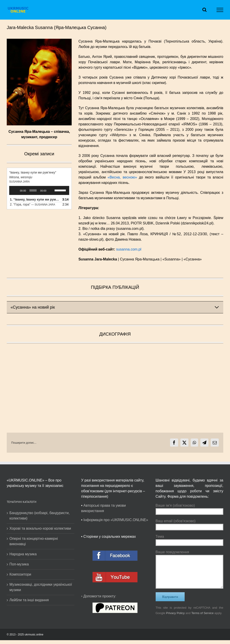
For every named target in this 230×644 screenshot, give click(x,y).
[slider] (33, 190)
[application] (39, 190)
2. (32, 204)
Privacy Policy (175, 613)
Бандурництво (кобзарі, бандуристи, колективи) (40, 516)
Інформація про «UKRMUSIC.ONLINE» (116, 520)
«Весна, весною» (122, 177)
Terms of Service (202, 613)
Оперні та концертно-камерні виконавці (34, 541)
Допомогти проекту (99, 596)
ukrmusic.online (34, 635)
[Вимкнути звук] (51, 190)
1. (35, 199)
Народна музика (23, 554)
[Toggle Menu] (220, 10)
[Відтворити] (15, 190)
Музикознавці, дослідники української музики (41, 587)
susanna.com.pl (129, 249)
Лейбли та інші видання (29, 600)
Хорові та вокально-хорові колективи (40, 528)
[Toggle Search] (205, 10)
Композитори (20, 574)
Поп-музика (19, 564)
